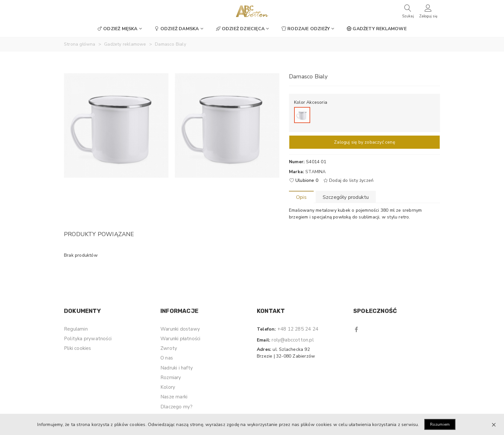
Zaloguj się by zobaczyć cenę (364, 142)
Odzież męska (117, 29)
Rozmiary (171, 377)
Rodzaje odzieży (306, 29)
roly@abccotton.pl (292, 340)
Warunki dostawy (180, 329)
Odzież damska (177, 29)
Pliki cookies (78, 348)
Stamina (315, 172)
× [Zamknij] (494, 424)
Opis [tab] (301, 197)
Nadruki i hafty (177, 368)
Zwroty (169, 348)
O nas (167, 358)
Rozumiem (440, 424)
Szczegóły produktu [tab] (346, 197)
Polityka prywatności (88, 339)
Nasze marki (174, 397)
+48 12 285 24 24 (298, 329)
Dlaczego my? (176, 407)
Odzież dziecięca (240, 29)
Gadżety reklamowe (377, 29)
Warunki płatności (180, 339)
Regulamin (76, 329)
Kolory (168, 387)
